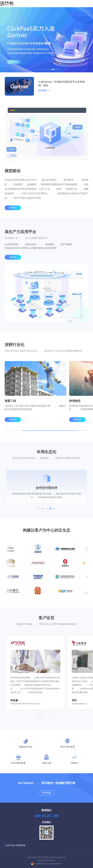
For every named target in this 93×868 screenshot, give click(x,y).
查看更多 (13, 214)
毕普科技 (21, 845)
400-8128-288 (46, 816)
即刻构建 (46, 793)
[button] (35, 69)
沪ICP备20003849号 (46, 860)
